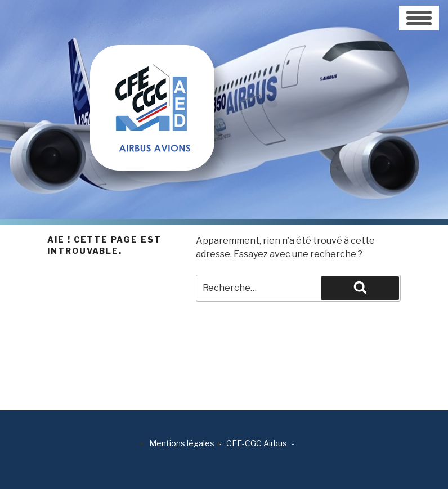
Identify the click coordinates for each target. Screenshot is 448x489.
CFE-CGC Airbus (257, 443)
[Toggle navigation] (419, 18)
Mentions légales (182, 443)
